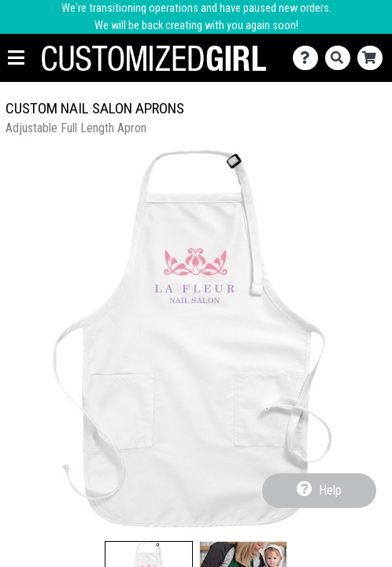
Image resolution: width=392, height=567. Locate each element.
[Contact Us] (309, 58)
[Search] (341, 58)
